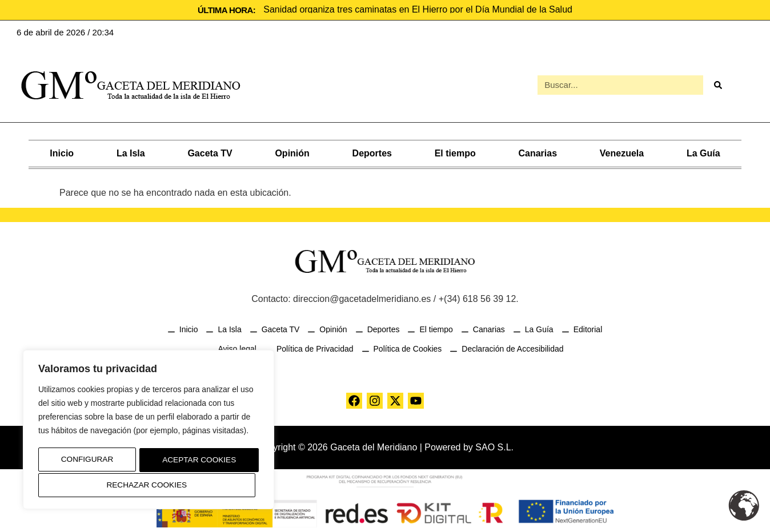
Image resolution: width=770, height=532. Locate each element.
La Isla (131, 152)
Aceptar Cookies (149, 485)
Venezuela (622, 152)
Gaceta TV (210, 152)
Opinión (292, 152)
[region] (149, 431)
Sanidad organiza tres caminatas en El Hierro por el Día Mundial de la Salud (418, 9)
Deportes (372, 152)
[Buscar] (717, 84)
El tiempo (455, 152)
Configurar (84, 461)
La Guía (703, 152)
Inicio (62, 152)
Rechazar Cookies (194, 461)
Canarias (538, 152)
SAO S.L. (494, 446)
